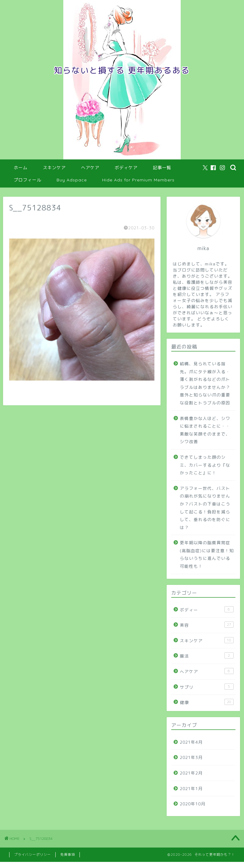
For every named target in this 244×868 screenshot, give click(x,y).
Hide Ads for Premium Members (138, 180)
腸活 (207, 656)
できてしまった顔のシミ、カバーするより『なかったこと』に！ (205, 465)
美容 (207, 625)
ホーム (21, 168)
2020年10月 (193, 804)
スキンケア (54, 168)
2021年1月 (191, 788)
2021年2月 (191, 773)
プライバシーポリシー (32, 855)
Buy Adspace (72, 180)
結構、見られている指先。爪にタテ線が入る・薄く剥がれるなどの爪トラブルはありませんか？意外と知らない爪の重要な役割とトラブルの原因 (205, 383)
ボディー (207, 609)
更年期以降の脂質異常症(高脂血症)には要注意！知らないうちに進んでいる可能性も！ (207, 554)
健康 (207, 702)
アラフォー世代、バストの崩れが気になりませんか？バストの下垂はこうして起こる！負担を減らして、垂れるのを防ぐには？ (205, 508)
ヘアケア (90, 168)
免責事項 (68, 855)
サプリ (207, 687)
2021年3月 (191, 757)
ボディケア (126, 168)
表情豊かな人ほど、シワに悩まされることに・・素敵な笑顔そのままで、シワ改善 (205, 430)
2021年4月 (191, 742)
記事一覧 (162, 168)
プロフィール (28, 180)
